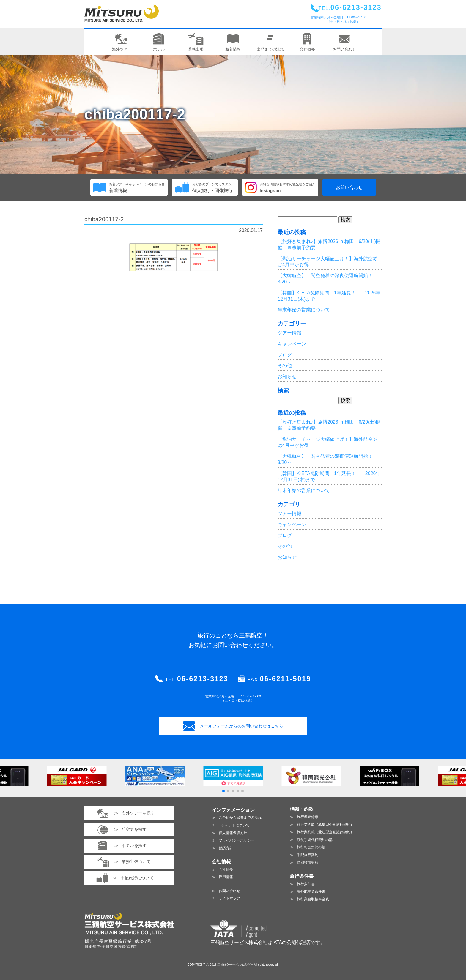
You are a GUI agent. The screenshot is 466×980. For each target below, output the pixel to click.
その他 (285, 366)
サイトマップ (229, 898)
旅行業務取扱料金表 (313, 899)
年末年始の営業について (304, 310)
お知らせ (287, 377)
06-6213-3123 (203, 679)
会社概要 (226, 869)
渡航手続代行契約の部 (315, 840)
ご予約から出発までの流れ (240, 818)
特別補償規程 (308, 863)
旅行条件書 (306, 884)
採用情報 (226, 877)
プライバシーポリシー (237, 840)
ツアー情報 (289, 333)
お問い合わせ (349, 187)
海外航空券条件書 (311, 891)
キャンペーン (292, 344)
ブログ (285, 355)
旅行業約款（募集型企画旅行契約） (325, 825)
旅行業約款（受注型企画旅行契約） (325, 832)
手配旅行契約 (308, 855)
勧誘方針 (226, 848)
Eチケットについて (234, 825)
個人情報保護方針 (233, 833)
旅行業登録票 (308, 817)
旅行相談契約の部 (311, 847)
